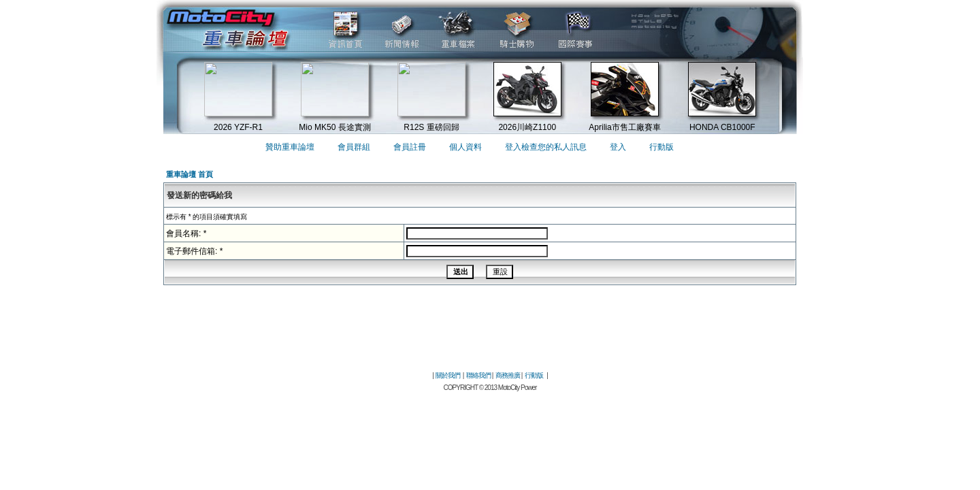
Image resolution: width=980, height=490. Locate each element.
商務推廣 (508, 375)
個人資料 (465, 147)
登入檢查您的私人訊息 (546, 147)
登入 (618, 147)
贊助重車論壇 (290, 147)
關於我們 (448, 375)
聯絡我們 (478, 375)
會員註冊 (410, 147)
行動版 (661, 147)
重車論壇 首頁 (190, 174)
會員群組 (354, 147)
